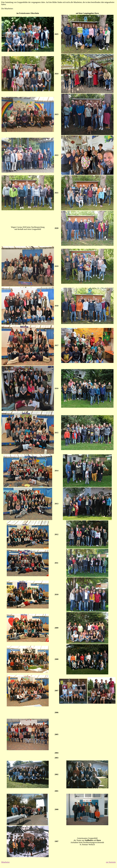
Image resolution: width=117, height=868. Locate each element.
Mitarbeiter (5, 862)
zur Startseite (111, 862)
